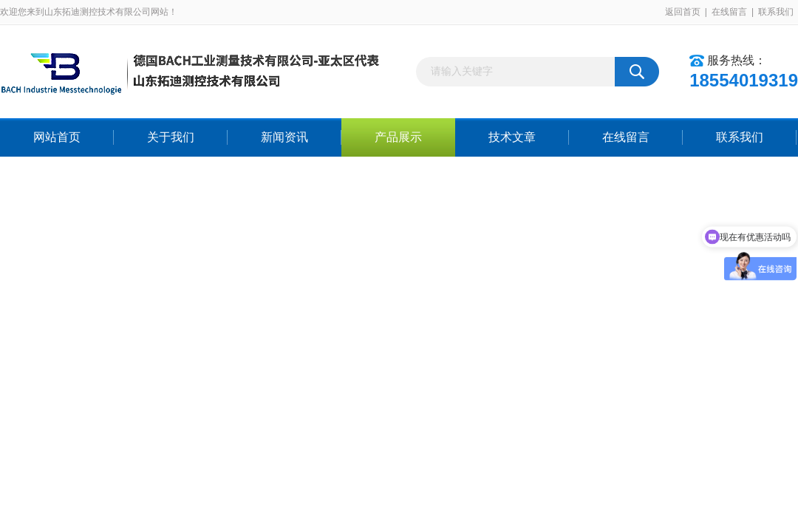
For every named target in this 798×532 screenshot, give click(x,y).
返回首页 (683, 12)
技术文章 (512, 137)
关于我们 (171, 137)
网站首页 (57, 137)
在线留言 (729, 12)
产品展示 (398, 137)
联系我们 (776, 12)
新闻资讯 (284, 137)
